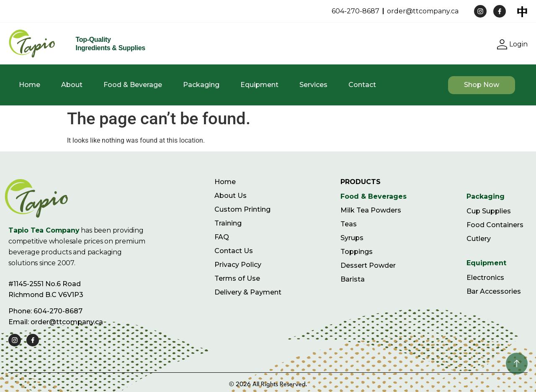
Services (313, 85)
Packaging (201, 85)
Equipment (259, 85)
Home (30, 85)
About (72, 85)
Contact (362, 85)
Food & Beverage (133, 85)
